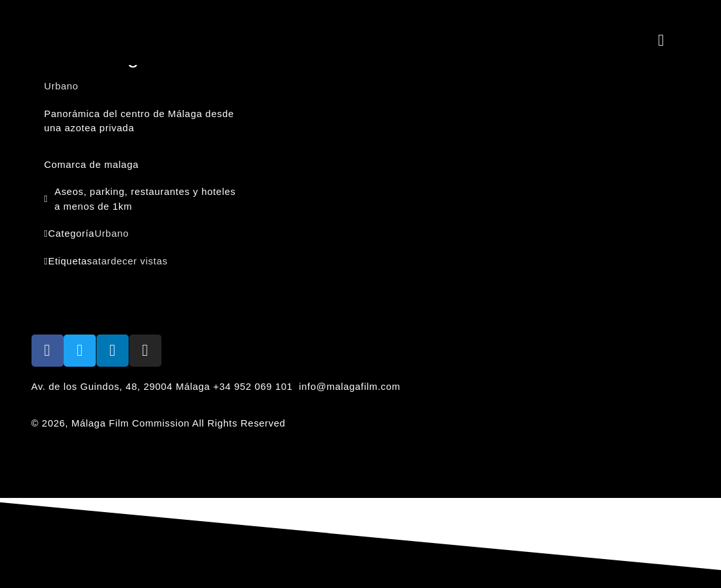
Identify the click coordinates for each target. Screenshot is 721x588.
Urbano (112, 233)
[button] (661, 40)
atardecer (115, 261)
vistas (154, 261)
